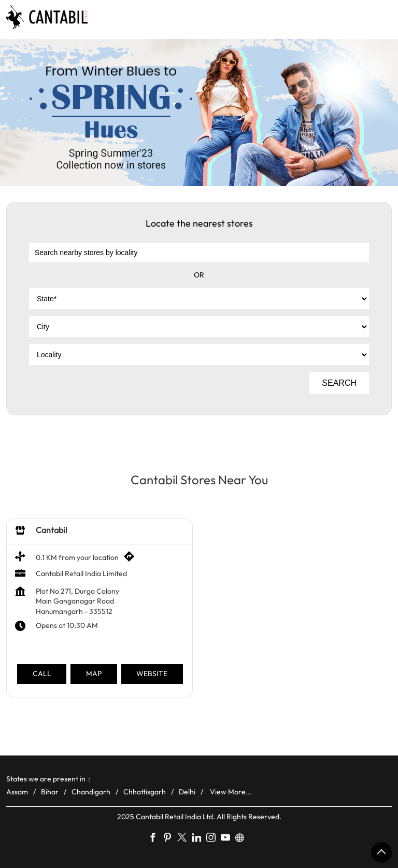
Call (42, 674)
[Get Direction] (132, 559)
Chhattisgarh (145, 791)
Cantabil (52, 530)
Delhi (187, 791)
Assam (17, 791)
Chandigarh (91, 791)
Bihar (50, 791)
